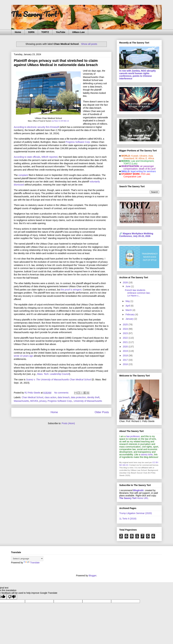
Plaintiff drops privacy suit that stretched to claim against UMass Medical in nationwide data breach (56, 63)
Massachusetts (21, 401)
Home (18, 32)
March (129, 310)
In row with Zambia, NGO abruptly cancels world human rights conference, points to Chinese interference (138, 75)
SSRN (31, 32)
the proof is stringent (71, 290)
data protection (78, 397)
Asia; (151, 156)
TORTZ (45, 32)
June (128, 286)
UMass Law (78, 32)
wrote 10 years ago (23, 356)
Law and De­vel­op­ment (142, 161)
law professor (133, 436)
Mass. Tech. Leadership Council (53, 374)
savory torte (147, 454)
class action (50, 397)
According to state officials (27, 157)
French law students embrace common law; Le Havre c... (138, 293)
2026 (126, 282)
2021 (126, 342)
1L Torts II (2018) (128, 519)
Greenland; (129, 158)
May (128, 301)
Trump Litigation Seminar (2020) (136, 513)
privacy (43, 401)
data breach (64, 397)
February (130, 314)
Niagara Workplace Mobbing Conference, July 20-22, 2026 (136, 235)
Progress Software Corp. (78, 142)
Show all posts (89, 44)
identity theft (93, 397)
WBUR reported (49, 157)
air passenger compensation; (138, 167)
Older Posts (102, 412)
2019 (126, 351)
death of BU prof (147, 169)
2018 (126, 356)
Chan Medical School (32, 397)
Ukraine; (144, 156)
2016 (126, 364)
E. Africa (150, 158)
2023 (126, 333)
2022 (126, 338)
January (130, 319)
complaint (23, 175)
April (128, 306)
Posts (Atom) (68, 423)
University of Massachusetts (88, 401)
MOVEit (34, 401)
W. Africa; (140, 158)
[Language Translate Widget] (27, 559)
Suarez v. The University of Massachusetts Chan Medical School (58, 380)
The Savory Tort (34, 14)
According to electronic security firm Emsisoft (36, 127)
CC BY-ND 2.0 (64, 121)
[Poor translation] (12, 597)
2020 (126, 347)
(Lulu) (134, 164)
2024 (126, 329)
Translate (32, 563)
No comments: (62, 393)
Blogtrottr (139, 490)
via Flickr (55, 121)
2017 (126, 360)
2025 (126, 325)
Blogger (92, 576)
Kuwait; (135, 156)
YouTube (61, 32)
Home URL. (134, 498)
